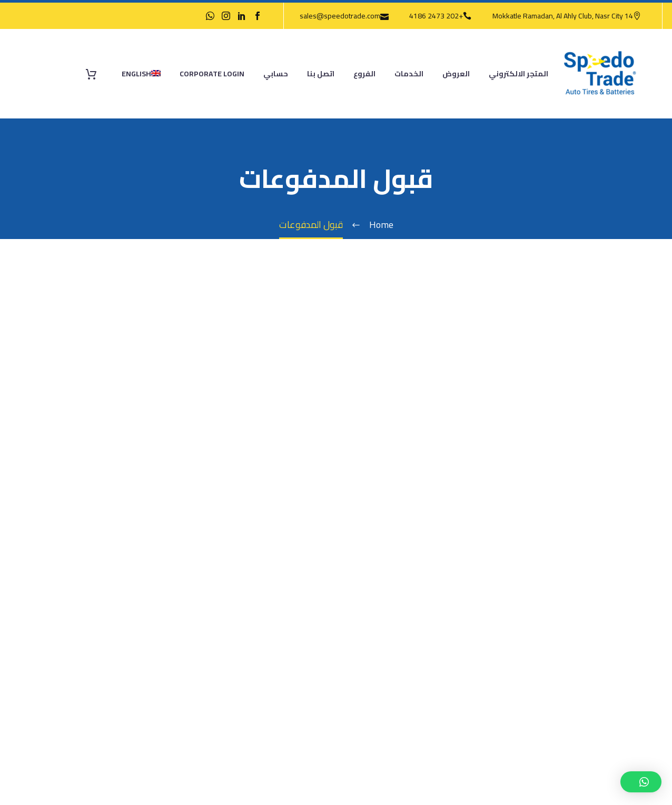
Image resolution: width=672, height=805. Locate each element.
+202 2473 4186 (436, 16)
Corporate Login (212, 74)
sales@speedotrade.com (340, 16)
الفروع (364, 74)
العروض (456, 74)
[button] (641, 782)
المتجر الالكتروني (518, 74)
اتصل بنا (321, 74)
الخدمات (409, 74)
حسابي (276, 74)
